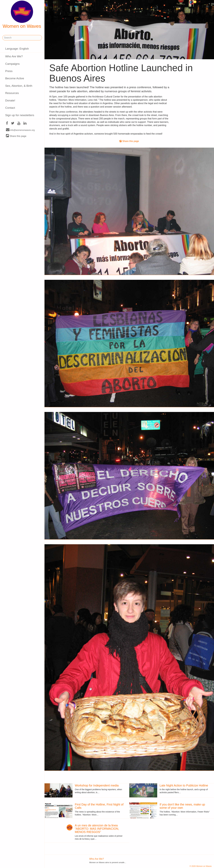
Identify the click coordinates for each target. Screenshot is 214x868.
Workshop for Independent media (97, 785)
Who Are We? (14, 56)
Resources (12, 93)
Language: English (17, 49)
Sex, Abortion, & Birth (19, 86)
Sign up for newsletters (20, 115)
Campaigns (12, 64)
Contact (10, 108)
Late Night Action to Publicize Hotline (184, 785)
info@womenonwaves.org (20, 130)
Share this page (16, 136)
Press (9, 71)
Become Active (15, 78)
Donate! (10, 100)
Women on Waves (22, 15)
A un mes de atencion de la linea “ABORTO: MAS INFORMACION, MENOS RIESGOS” (97, 829)
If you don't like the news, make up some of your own (182, 806)
